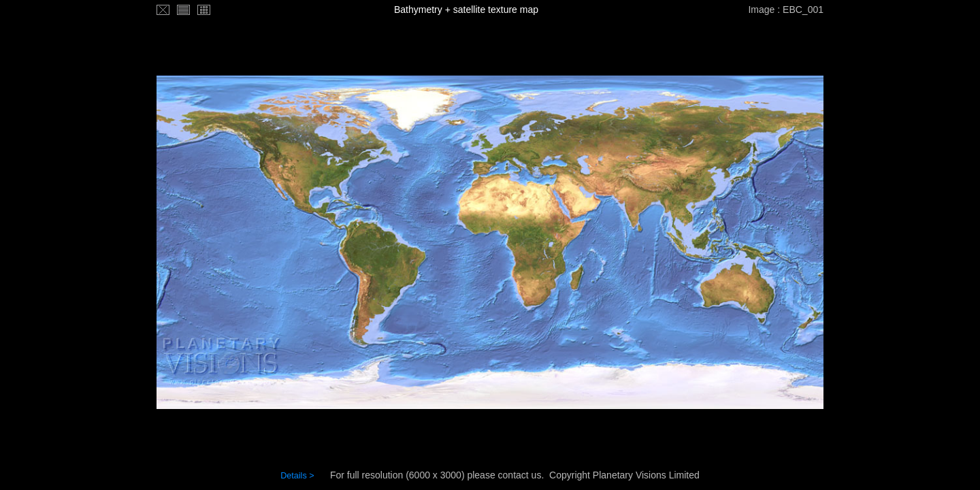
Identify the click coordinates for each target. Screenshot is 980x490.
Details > (297, 476)
